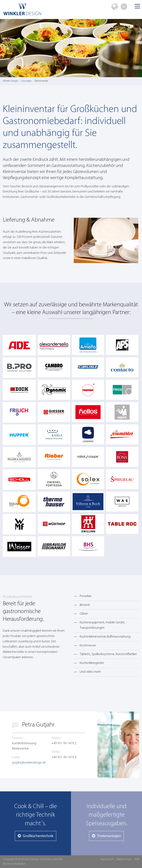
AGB (137, 859)
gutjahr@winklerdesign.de (29, 763)
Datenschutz (124, 859)
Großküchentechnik (38, 836)
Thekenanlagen (109, 836)
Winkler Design (31, 9)
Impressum (107, 859)
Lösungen (26, 81)
